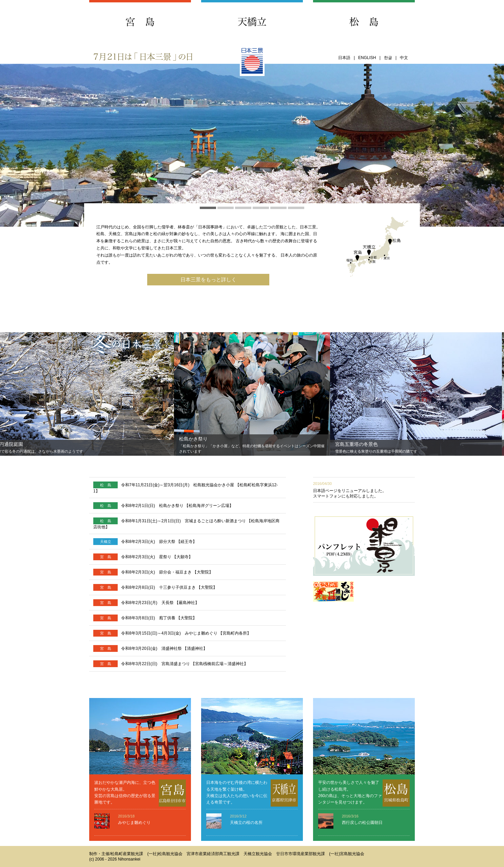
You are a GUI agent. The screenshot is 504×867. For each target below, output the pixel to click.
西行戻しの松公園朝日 (362, 823)
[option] (252, 394)
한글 (388, 58)
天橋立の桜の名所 (246, 823)
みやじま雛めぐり (134, 823)
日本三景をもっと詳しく (208, 280)
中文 (404, 58)
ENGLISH (367, 58)
